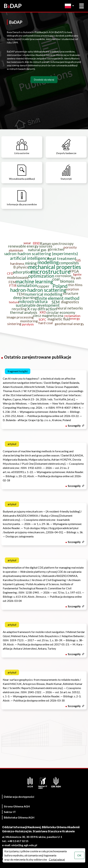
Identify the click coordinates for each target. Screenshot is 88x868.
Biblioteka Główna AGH (19, 817)
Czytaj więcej (57, 859)
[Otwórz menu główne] (82, 6)
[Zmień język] (70, 6)
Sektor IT (10, 812)
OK (79, 855)
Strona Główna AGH (17, 806)
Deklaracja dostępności (19, 797)
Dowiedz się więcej (44, 80)
